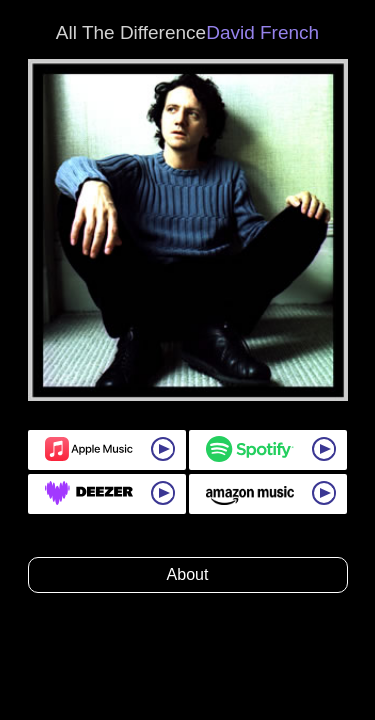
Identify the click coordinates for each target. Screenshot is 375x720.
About (188, 574)
